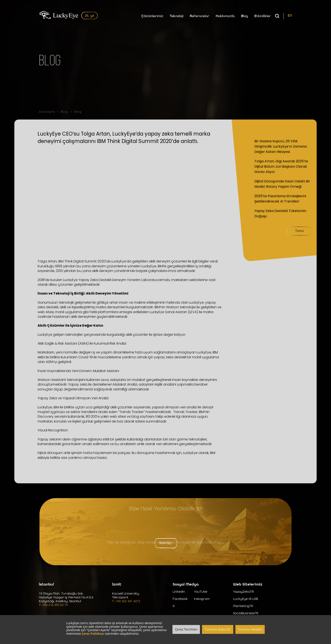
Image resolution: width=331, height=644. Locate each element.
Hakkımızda (225, 16)
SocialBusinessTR (246, 613)
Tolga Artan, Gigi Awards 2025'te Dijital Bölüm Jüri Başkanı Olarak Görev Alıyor (281, 166)
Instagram (202, 599)
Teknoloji (177, 16)
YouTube (201, 592)
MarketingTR (243, 606)
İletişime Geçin (165, 543)
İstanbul (46, 584)
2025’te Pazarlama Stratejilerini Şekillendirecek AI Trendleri (280, 199)
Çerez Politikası (93, 634)
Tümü (299, 231)
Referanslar (200, 16)
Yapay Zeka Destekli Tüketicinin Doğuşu (280, 213)
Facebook (180, 599)
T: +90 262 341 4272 (126, 601)
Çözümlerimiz (152, 16)
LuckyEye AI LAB (246, 599)
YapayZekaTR (243, 592)
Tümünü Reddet (250, 629)
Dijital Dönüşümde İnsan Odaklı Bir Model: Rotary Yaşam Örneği (282, 184)
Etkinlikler (263, 16)
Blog (245, 16)
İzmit (117, 584)
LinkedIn (179, 592)
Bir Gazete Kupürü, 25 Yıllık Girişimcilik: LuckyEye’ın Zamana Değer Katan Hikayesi (281, 146)
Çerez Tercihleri (186, 629)
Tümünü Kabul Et (218, 629)
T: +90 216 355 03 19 (53, 605)
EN (290, 16)
